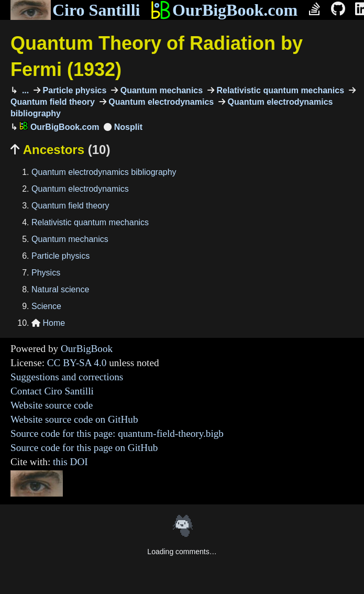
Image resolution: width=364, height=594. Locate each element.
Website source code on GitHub (74, 419)
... (24, 90)
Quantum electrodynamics (160, 102)
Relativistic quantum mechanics (279, 90)
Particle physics (73, 90)
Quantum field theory (70, 206)
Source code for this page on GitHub (84, 448)
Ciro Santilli (75, 10)
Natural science (60, 289)
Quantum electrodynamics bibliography (104, 172)
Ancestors (60, 150)
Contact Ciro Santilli (52, 391)
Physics (46, 273)
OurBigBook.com (224, 10)
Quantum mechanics (160, 90)
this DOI (70, 462)
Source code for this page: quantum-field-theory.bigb (117, 433)
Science (46, 306)
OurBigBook (87, 349)
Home (48, 323)
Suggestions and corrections (67, 377)
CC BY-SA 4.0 (77, 363)
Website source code (52, 405)
